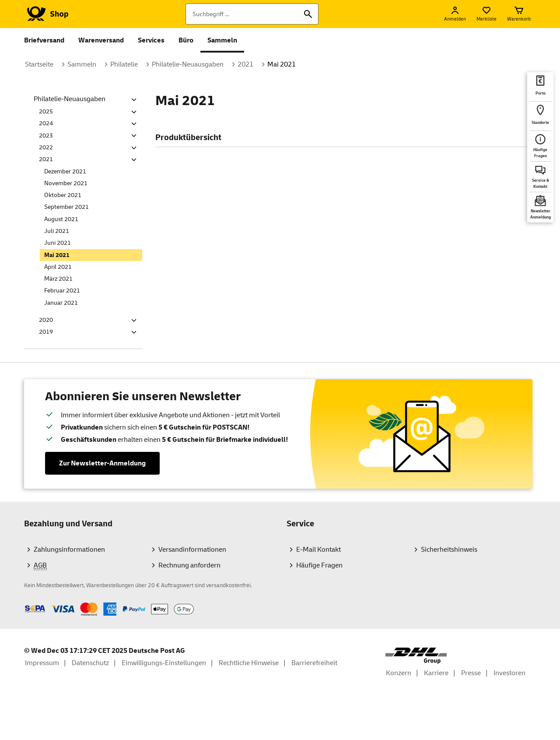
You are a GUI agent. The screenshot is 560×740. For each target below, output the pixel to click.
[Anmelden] (455, 14)
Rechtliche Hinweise (249, 663)
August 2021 (61, 219)
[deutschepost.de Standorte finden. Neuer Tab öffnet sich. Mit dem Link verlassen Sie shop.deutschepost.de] (540, 116)
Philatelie (124, 64)
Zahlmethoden (24, 602)
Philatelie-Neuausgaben (188, 64)
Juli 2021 (57, 231)
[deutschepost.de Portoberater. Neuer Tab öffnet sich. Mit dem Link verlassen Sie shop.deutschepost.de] (540, 87)
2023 (46, 136)
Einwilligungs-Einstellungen (164, 663)
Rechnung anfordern (189, 565)
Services (151, 40)
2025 (46, 111)
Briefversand (44, 40)
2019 (46, 332)
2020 (46, 320)
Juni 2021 (58, 243)
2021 (245, 64)
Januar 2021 (61, 303)
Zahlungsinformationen (69, 550)
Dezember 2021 (65, 171)
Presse (471, 673)
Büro (186, 40)
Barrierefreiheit (314, 663)
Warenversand (101, 40)
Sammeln (222, 40)
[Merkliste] (486, 14)
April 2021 (58, 267)
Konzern (399, 673)
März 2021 (58, 279)
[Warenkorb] (519, 14)
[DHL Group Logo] (416, 656)
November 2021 (66, 183)
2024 (46, 123)
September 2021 (66, 207)
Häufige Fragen (319, 565)
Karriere (436, 673)
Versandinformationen (192, 550)
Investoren (509, 673)
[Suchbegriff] (252, 14)
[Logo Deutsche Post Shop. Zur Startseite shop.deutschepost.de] (46, 14)
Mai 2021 (282, 64)
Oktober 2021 (63, 195)
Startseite (39, 64)
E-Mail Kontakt (318, 550)
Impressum (42, 663)
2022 (46, 147)
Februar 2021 (62, 291)
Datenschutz (90, 663)
